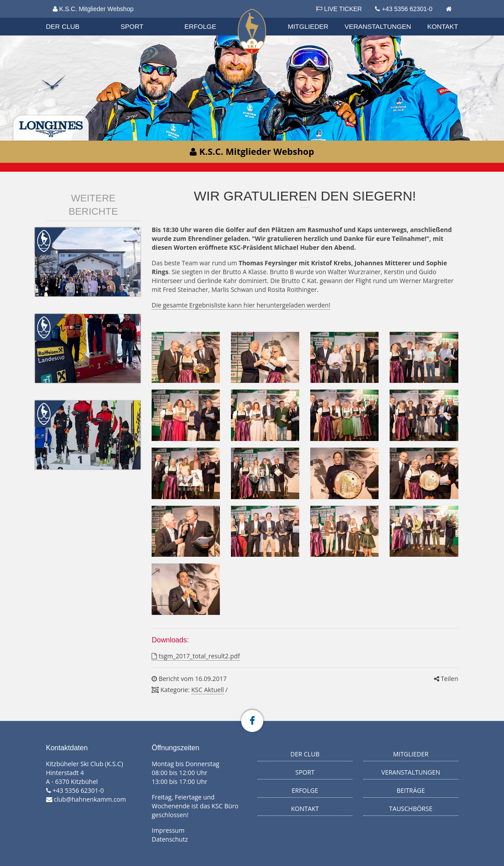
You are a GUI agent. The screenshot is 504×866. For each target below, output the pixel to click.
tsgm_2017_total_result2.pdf (196, 656)
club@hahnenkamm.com (90, 799)
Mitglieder (308, 26)
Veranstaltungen (378, 26)
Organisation (71, 18)
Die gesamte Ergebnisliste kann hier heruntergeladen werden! (241, 305)
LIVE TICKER (339, 9)
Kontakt (443, 26)
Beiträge (411, 790)
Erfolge (200, 26)
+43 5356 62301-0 (407, 9)
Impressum (168, 830)
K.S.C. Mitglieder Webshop (93, 9)
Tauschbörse (411, 809)
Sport (132, 26)
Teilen (446, 679)
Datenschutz (170, 839)
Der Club (63, 26)
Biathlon (71, 17)
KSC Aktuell (208, 690)
